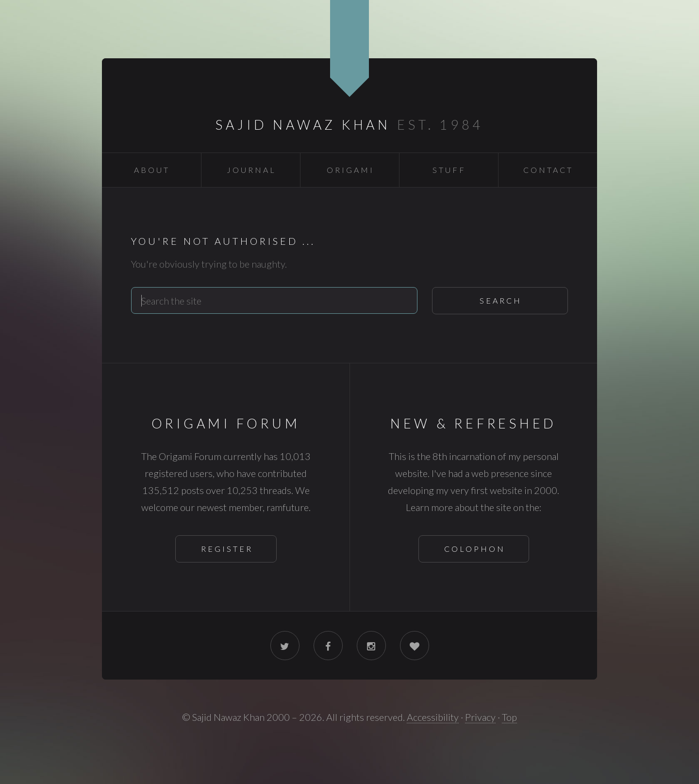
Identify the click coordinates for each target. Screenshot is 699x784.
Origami (350, 170)
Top (509, 717)
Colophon (475, 549)
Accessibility (433, 717)
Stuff (449, 170)
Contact (548, 170)
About (152, 170)
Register (227, 549)
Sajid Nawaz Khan (303, 125)
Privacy (480, 717)
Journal (251, 170)
